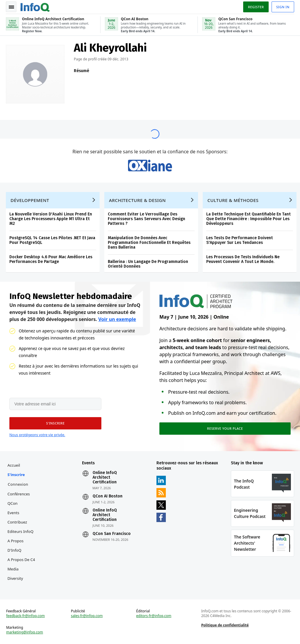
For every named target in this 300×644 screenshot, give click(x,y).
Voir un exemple (117, 319)
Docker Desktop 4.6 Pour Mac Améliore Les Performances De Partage (51, 259)
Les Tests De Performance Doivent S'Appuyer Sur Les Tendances (240, 240)
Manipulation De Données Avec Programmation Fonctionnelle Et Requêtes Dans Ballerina (149, 243)
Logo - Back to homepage (35, 6)
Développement (30, 200)
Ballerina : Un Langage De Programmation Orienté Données (148, 264)
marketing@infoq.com (25, 632)
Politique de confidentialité (225, 625)
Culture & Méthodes (233, 200)
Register (256, 7)
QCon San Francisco (112, 534)
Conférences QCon (19, 499)
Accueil (14, 465)
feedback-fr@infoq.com (25, 616)
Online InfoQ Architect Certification (105, 478)
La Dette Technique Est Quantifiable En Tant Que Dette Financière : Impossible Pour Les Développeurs (248, 219)
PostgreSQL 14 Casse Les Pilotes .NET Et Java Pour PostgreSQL (52, 240)
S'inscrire (16, 475)
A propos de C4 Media (21, 564)
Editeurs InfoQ (21, 531)
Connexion (18, 484)
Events (13, 513)
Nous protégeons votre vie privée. (37, 435)
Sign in (283, 7)
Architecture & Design (137, 200)
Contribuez (17, 522)
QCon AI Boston (108, 496)
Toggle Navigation (11, 7)
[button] (55, 423)
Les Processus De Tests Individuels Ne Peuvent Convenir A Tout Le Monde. (243, 259)
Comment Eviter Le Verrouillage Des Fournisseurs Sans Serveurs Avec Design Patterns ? (146, 219)
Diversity (15, 578)
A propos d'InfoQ (16, 546)
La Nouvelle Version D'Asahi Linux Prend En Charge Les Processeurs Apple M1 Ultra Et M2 (51, 219)
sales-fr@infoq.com (87, 616)
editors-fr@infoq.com (154, 616)
